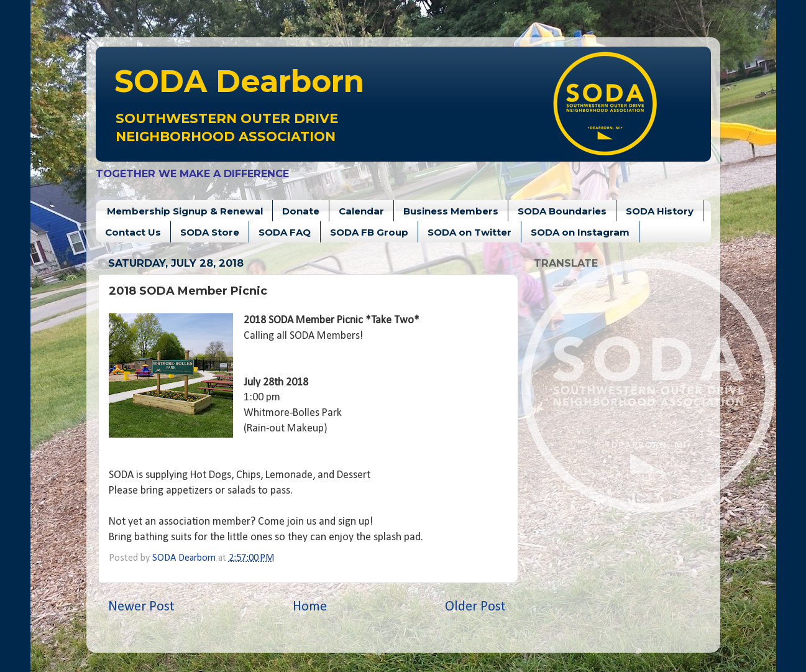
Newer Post (141, 607)
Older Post (475, 607)
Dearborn (239, 81)
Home (310, 607)
